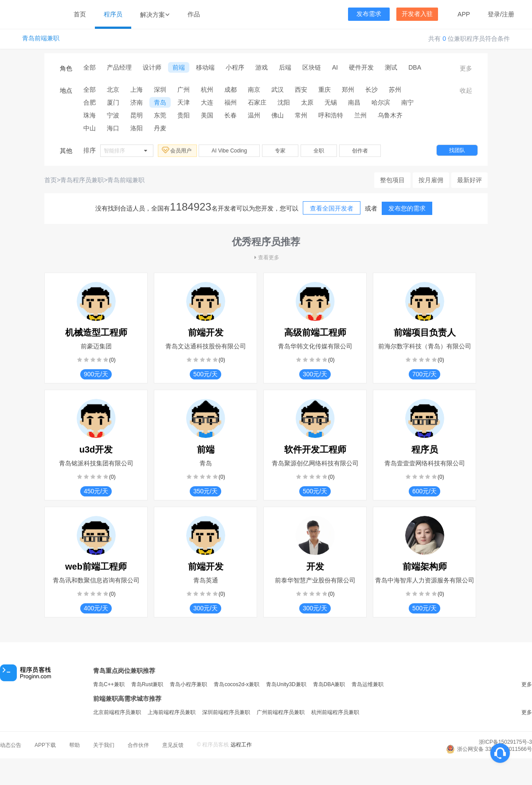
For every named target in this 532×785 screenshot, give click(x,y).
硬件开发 (361, 67)
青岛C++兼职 (109, 684)
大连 (207, 102)
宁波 (113, 115)
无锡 (331, 102)
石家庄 (257, 102)
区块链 (312, 67)
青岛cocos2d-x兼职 (237, 684)
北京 (113, 90)
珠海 (90, 115)
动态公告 (11, 745)
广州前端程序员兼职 (281, 712)
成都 (231, 90)
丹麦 (160, 128)
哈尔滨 (381, 102)
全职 (319, 151)
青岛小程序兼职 (188, 684)
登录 (494, 14)
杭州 (207, 90)
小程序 (235, 67)
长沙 (372, 90)
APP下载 (45, 745)
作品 (194, 14)
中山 (90, 128)
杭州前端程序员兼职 (335, 712)
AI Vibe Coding (229, 151)
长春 (231, 115)
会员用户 (177, 150)
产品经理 (119, 67)
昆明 (137, 115)
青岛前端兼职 (41, 38)
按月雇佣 (431, 180)
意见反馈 (173, 745)
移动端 (205, 67)
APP (464, 14)
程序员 (113, 14)
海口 (113, 128)
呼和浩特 (331, 115)
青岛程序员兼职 (82, 180)
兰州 (360, 115)
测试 (391, 67)
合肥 (90, 102)
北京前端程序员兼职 (117, 712)
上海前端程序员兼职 (172, 712)
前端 (179, 67)
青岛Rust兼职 (147, 684)
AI (335, 67)
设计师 (152, 67)
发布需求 (369, 14)
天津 (184, 102)
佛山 (278, 115)
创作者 (360, 151)
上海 (137, 90)
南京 (254, 90)
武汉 (278, 90)
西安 (301, 90)
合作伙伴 (138, 745)
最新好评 (469, 180)
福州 (231, 102)
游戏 (262, 67)
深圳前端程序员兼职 (226, 712)
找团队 (457, 150)
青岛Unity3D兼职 (286, 684)
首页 (80, 14)
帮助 (74, 745)
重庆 (325, 90)
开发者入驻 (417, 14)
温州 (254, 115)
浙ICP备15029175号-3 (505, 742)
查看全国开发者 (332, 208)
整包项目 (392, 180)
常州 (301, 115)
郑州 (348, 90)
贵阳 (184, 115)
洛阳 (137, 128)
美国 (207, 115)
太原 (307, 102)
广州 (184, 90)
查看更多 (266, 258)
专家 (280, 151)
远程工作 (241, 745)
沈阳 (284, 102)
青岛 (160, 102)
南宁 (407, 102)
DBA (415, 67)
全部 (90, 67)
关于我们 (104, 745)
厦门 (113, 102)
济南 (137, 102)
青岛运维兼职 (368, 684)
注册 (508, 14)
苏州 (395, 90)
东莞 (160, 115)
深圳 (160, 90)
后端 (285, 67)
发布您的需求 (407, 208)
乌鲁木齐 (390, 115)
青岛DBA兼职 (329, 684)
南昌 (354, 102)
